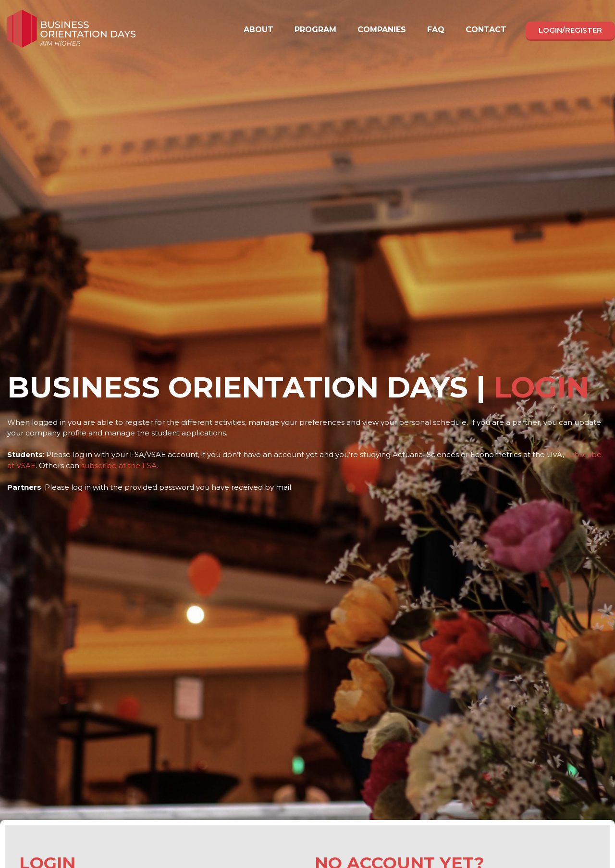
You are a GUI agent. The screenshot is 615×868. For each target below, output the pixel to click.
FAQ (436, 30)
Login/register (570, 30)
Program (315, 30)
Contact (486, 30)
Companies (382, 30)
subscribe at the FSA (119, 465)
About (258, 30)
